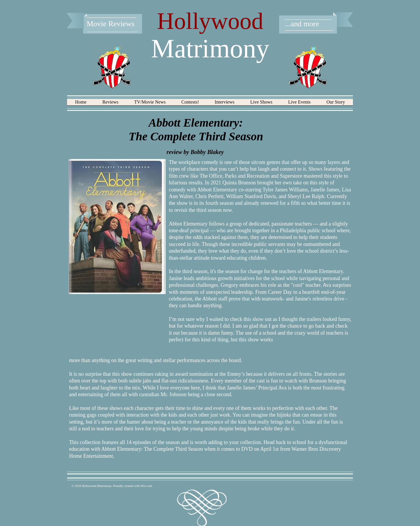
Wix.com (146, 486)
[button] (110, 104)
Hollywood (210, 21)
